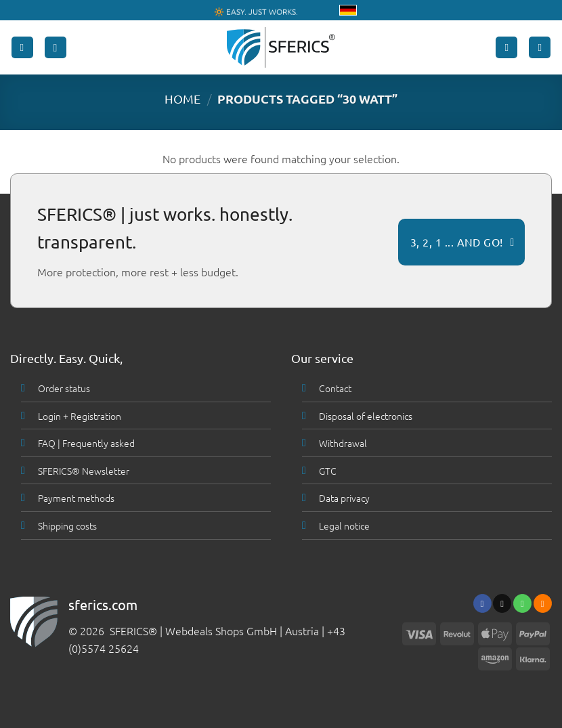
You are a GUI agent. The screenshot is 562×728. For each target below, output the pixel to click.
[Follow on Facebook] (482, 603)
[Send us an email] (502, 603)
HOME (182, 99)
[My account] (506, 48)
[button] (22, 48)
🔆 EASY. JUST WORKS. (256, 11)
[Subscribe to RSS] (543, 603)
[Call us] (522, 603)
